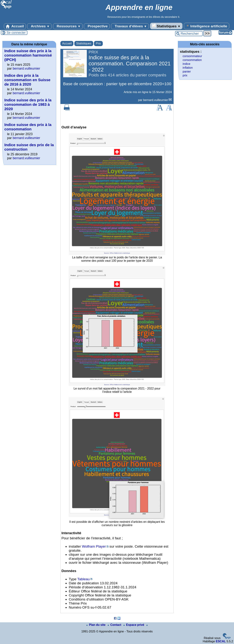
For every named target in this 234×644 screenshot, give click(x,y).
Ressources (68, 26)
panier (187, 72)
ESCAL (221, 641)
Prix (98, 43)
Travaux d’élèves (130, 26)
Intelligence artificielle (207, 26)
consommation (192, 60)
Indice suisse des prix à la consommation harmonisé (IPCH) (28, 55)
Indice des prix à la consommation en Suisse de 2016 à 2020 (27, 80)
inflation (188, 68)
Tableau (83, 579)
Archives (39, 26)
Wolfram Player (94, 546)
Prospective (97, 26)
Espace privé (134, 625)
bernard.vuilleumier (156, 100)
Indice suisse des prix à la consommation (28, 127)
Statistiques (166, 26)
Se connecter (16, 33)
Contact (115, 625)
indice (186, 64)
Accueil (15, 26)
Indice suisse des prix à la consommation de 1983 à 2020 (28, 104)
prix (185, 75)
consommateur (192, 56)
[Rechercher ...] (189, 34)
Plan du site (96, 625)
